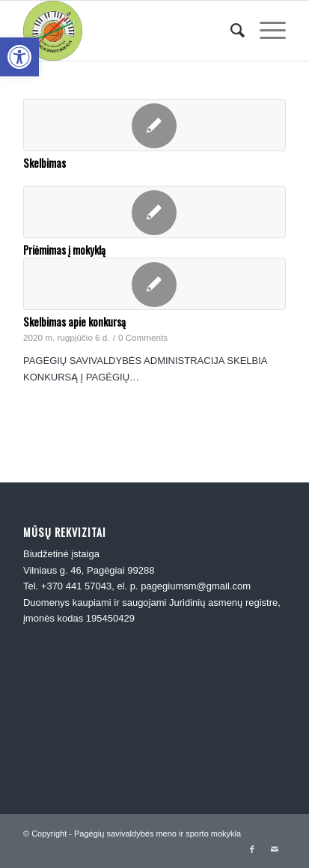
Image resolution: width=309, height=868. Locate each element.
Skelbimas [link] (45, 163)
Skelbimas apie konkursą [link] (74, 322)
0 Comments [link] (143, 337)
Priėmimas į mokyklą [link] (64, 250)
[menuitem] (230, 31)
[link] (19, 57)
